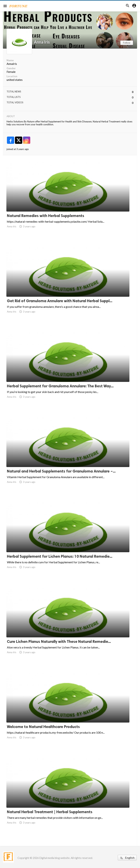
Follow (127, 43)
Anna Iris (42, 42)
